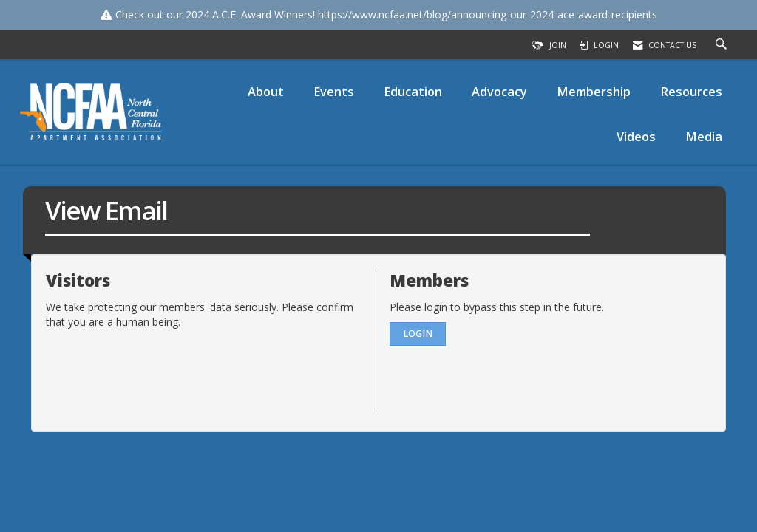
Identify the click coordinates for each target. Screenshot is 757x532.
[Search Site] (723, 45)
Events (334, 91)
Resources (691, 91)
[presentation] (158, 366)
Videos (636, 136)
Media (704, 136)
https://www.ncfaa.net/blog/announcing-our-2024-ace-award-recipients (488, 14)
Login (418, 334)
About (266, 91)
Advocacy (499, 91)
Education (413, 91)
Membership (594, 91)
